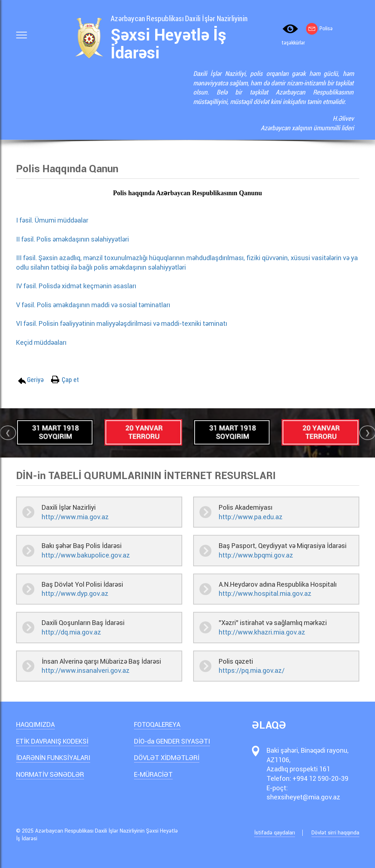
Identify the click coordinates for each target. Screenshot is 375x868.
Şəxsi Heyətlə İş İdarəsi (169, 44)
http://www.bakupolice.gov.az (86, 555)
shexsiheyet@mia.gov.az (303, 797)
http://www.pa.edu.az (251, 517)
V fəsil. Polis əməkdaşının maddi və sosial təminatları (96, 305)
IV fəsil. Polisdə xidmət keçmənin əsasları (79, 286)
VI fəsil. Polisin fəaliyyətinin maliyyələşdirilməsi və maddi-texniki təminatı (125, 323)
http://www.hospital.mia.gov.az (265, 593)
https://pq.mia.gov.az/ (252, 670)
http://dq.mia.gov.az (71, 632)
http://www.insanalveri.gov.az (86, 670)
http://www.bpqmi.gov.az (256, 555)
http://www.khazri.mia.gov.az (262, 632)
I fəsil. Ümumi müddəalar (52, 220)
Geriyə (35, 379)
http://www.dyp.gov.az (75, 593)
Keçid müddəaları (44, 342)
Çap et (70, 379)
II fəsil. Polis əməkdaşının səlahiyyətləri (75, 239)
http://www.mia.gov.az (75, 517)
